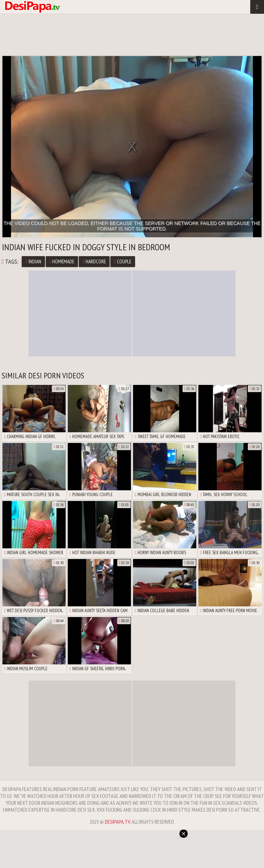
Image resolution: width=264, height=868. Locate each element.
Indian (33, 261)
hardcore (94, 261)
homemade (62, 261)
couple (123, 261)
